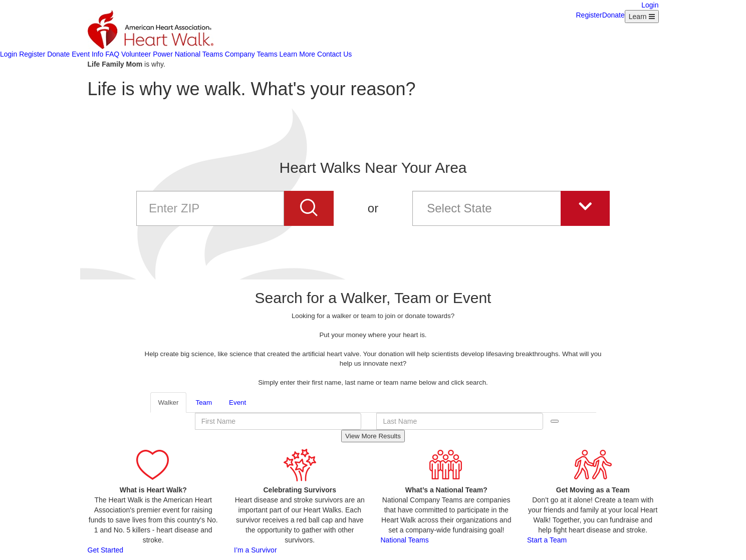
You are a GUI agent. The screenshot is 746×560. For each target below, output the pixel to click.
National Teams (199, 54)
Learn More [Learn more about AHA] (298, 54)
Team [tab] (204, 402)
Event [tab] (237, 402)
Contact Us (334, 54)
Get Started (106, 550)
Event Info (87, 54)
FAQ (112, 54)
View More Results (373, 436)
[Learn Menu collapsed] (642, 17)
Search (555, 421)
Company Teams (251, 54)
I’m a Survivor (256, 550)
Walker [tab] (169, 402)
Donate (613, 15)
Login (650, 5)
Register (589, 15)
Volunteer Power (147, 54)
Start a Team (547, 540)
